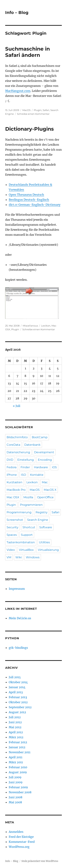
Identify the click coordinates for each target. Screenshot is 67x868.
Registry (42, 512)
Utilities (44, 542)
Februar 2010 (18, 767)
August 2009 (18, 772)
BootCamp (40, 437)
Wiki (19, 557)
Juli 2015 (15, 677)
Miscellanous (30, 326)
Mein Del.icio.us (20, 618)
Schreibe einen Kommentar (33, 114)
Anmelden (16, 832)
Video (11, 550)
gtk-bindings (18, 648)
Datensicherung (18, 452)
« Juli (17, 406)
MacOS (26, 110)
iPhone (12, 475)
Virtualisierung (48, 550)
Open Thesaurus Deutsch (26, 195)
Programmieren (31, 505)
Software (46, 527)
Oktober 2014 (18, 682)
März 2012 (16, 737)
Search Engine (38, 520)
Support (27, 535)
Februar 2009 (18, 787)
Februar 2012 (18, 742)
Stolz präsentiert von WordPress (40, 861)
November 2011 (20, 752)
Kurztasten (14, 482)
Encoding (45, 460)
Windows (33, 557)
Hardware (41, 467)
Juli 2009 (15, 777)
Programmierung (19, 512)
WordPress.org (19, 847)
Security (13, 527)
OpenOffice (45, 497)
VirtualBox (26, 550)
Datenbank (32, 445)
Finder (25, 467)
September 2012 (20, 707)
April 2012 (16, 732)
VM (9, 557)
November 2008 (20, 792)
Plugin (38, 110)
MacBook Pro (16, 490)
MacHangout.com (18, 91)
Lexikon (46, 326)
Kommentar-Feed (22, 842)
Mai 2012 (15, 727)
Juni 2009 (16, 782)
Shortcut (29, 527)
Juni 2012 (15, 722)
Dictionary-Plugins (29, 129)
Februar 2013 (18, 697)
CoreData (13, 445)
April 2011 (16, 757)
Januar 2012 (17, 747)
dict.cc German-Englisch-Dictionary (35, 205)
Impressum (17, 589)
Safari (46, 110)
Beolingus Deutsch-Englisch (29, 200)
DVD (10, 460)
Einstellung (26, 460)
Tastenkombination (21, 542)
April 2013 (16, 692)
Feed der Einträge (21, 837)
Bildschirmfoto (17, 437)
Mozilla (28, 497)
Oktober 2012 (18, 702)
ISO (23, 475)
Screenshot (15, 520)
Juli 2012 (15, 717)
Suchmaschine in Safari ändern (28, 52)
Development (44, 452)
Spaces (12, 535)
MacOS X (50, 490)
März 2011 (16, 762)
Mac (45, 482)
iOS (54, 467)
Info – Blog (17, 13)
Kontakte (37, 475)
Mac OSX (13, 497)
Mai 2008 (15, 802)
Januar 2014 (17, 687)
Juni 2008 (16, 797)
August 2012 (17, 712)
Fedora (12, 467)
